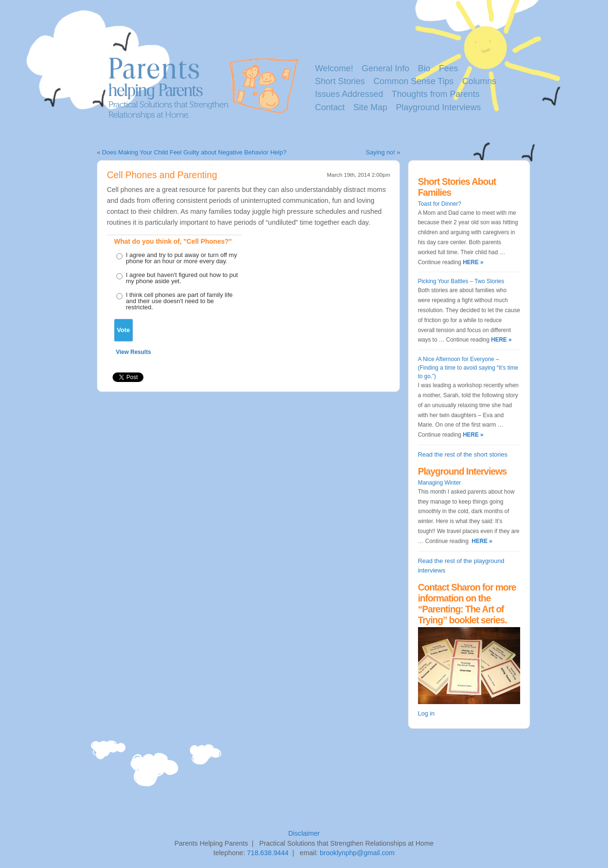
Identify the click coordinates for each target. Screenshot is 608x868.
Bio (424, 68)
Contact (330, 107)
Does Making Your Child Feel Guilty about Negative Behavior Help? (194, 152)
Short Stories (340, 81)
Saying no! (380, 152)
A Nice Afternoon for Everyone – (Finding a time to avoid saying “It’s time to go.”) (468, 368)
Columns (479, 81)
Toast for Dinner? (440, 204)
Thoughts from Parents (436, 94)
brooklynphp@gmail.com (357, 853)
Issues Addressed (349, 94)
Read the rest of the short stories (463, 454)
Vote (123, 330)
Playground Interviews (438, 107)
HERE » (472, 262)
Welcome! (334, 68)
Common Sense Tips (413, 81)
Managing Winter (440, 483)
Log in (426, 713)
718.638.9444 (268, 853)
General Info (386, 68)
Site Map (370, 107)
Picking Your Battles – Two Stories (461, 281)
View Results (133, 352)
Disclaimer (304, 833)
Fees (448, 68)
